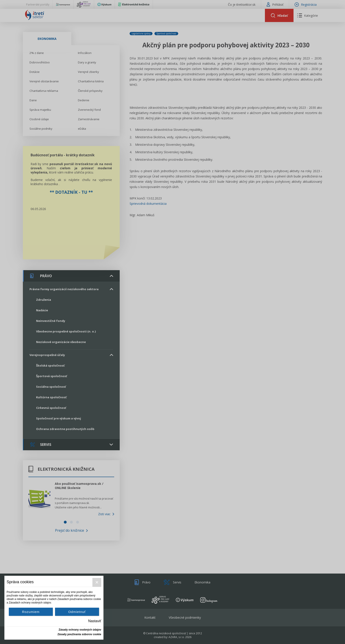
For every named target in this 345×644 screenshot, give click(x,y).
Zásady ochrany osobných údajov (80, 630)
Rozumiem (31, 612)
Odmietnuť (77, 612)
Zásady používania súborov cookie (79, 634)
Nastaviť (95, 621)
